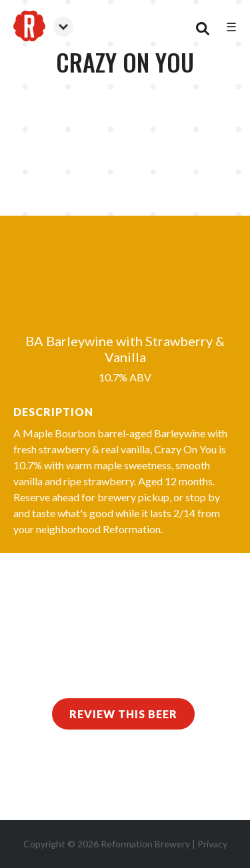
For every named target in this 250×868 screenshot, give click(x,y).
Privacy (212, 844)
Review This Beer (123, 714)
